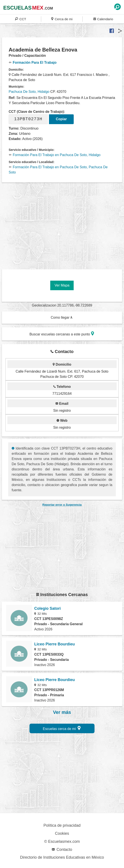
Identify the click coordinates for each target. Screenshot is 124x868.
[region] (63, 224)
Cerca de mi (62, 19)
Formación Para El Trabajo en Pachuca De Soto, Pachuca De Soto (58, 170)
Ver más (62, 712)
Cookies (62, 833)
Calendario (103, 19)
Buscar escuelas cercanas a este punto (62, 334)
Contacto (62, 850)
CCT (21, 19)
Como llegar (62, 317)
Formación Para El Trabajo (33, 62)
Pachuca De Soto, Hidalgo (29, 92)
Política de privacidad (62, 825)
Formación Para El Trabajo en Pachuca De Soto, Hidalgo (55, 155)
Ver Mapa (62, 285)
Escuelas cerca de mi (62, 728)
